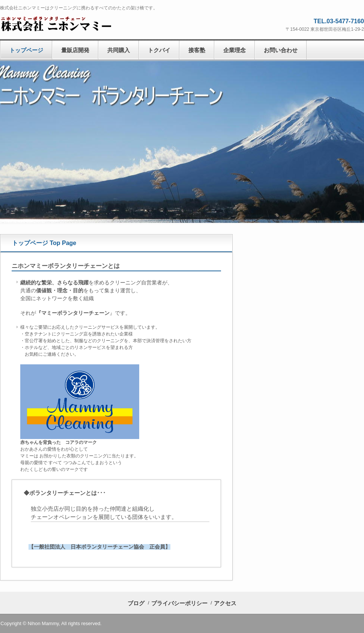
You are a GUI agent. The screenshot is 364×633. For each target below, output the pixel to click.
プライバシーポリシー (179, 603)
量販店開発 (75, 50)
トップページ (26, 50)
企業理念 (235, 50)
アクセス (225, 603)
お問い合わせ (281, 50)
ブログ (136, 603)
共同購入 (119, 50)
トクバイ (159, 50)
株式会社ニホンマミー (58, 24)
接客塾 (197, 50)
